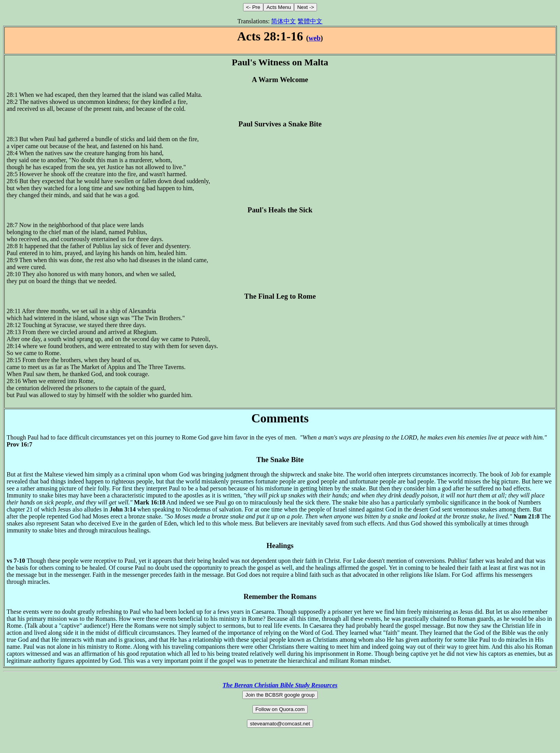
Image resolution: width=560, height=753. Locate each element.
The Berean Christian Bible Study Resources (280, 685)
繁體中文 (310, 21)
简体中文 (283, 21)
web (314, 38)
